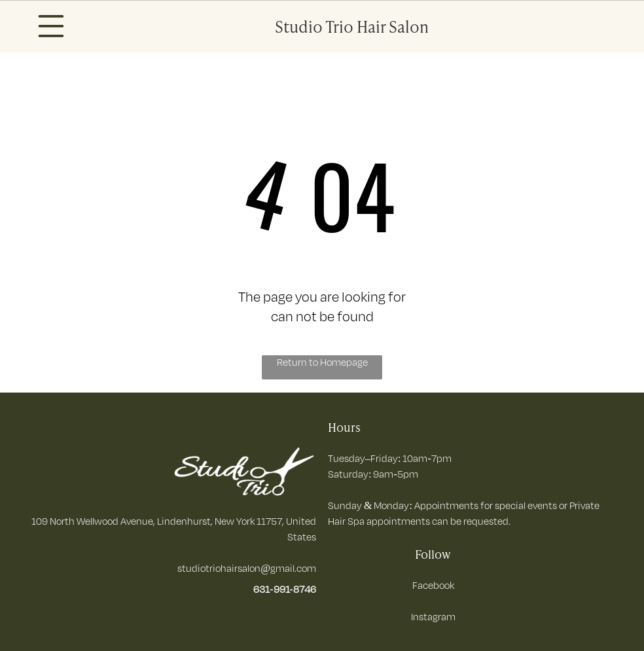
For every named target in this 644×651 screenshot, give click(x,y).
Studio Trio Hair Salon (352, 26)
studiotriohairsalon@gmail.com (247, 568)
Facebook (433, 585)
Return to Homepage (322, 362)
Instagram (433, 617)
